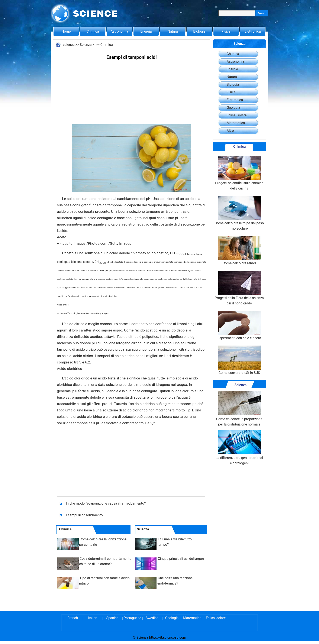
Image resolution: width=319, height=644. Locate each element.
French (73, 618)
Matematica (236, 123)
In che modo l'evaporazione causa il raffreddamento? (106, 503)
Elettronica (253, 31)
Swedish (152, 618)
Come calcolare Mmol (239, 251)
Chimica (93, 31)
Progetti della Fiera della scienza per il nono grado (239, 288)
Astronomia (120, 31)
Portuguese (132, 618)
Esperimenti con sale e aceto (239, 325)
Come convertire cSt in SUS (239, 360)
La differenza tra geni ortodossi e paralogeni (239, 447)
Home (66, 31)
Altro (230, 131)
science (69, 45)
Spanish (112, 618)
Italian (93, 618)
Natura (173, 31)
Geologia (233, 108)
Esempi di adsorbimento (85, 515)
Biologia (199, 31)
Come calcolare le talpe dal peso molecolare (239, 213)
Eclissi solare (237, 115)
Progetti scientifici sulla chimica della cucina (239, 173)
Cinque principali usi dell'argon (181, 559)
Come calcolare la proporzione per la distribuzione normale (239, 409)
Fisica (226, 31)
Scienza (86, 45)
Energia (146, 31)
